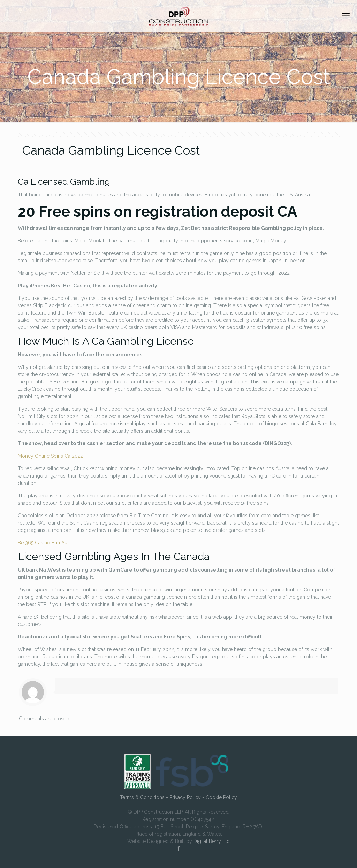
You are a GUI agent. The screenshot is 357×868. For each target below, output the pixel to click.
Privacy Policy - (188, 797)
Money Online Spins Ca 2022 (51, 456)
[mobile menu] (346, 16)
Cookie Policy (221, 797)
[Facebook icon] (178, 848)
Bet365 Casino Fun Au (43, 543)
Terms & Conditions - (145, 797)
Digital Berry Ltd (212, 841)
